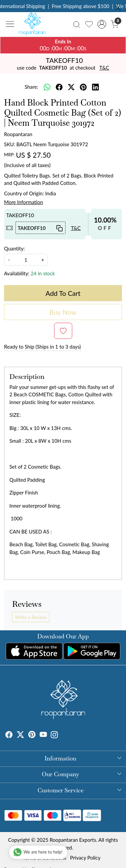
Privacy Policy (85, 858)
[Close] (118, 8)
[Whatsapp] (47, 87)
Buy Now (63, 312)
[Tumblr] (62, 735)
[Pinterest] (32, 735)
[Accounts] (102, 24)
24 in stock (43, 273)
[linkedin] (95, 87)
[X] (20, 735)
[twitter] (71, 87)
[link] (77, 24)
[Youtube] (43, 735)
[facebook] (59, 87)
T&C (104, 68)
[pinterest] (83, 87)
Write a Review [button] (31, 617)
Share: (31, 87)
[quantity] (26, 260)
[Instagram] (54, 735)
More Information (24, 202)
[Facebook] (9, 735)
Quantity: (14, 248)
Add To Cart (63, 293)
